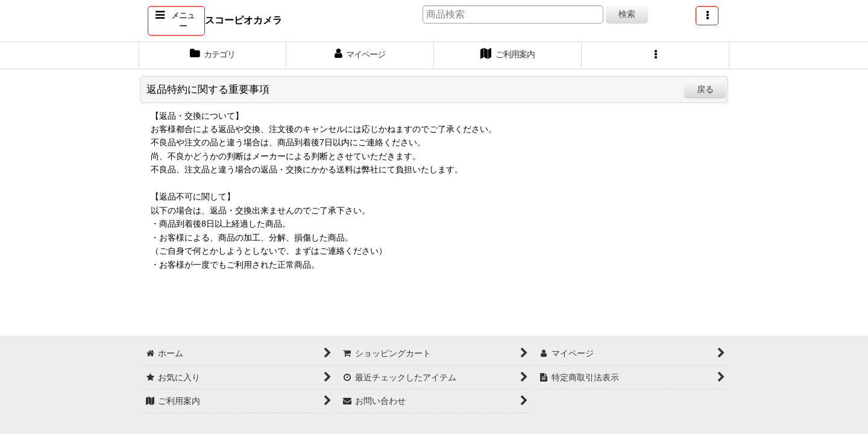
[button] (176, 21)
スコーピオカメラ (244, 20)
